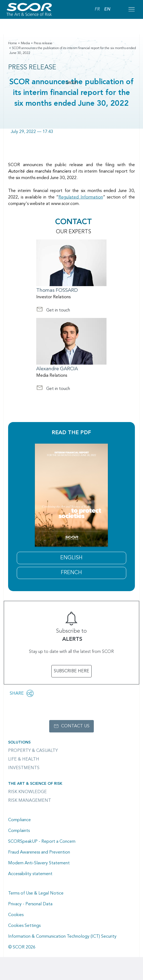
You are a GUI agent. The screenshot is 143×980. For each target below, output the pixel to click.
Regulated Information (81, 197)
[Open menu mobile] (131, 9)
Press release (43, 43)
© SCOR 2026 (22, 947)
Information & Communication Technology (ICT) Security (62, 937)
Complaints (19, 831)
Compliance (19, 820)
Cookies (16, 915)
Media (25, 43)
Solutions (19, 742)
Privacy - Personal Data (30, 904)
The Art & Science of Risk (35, 784)
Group (71, 83)
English (71, 558)
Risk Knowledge (27, 792)
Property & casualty (33, 751)
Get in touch (53, 311)
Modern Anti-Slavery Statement (39, 863)
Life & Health (24, 759)
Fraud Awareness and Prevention (39, 852)
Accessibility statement (30, 874)
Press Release (32, 68)
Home (13, 43)
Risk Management (30, 801)
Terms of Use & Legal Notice (36, 893)
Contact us (75, 726)
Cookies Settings (24, 926)
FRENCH (71, 573)
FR (97, 9)
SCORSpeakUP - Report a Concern (42, 842)
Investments (24, 768)
